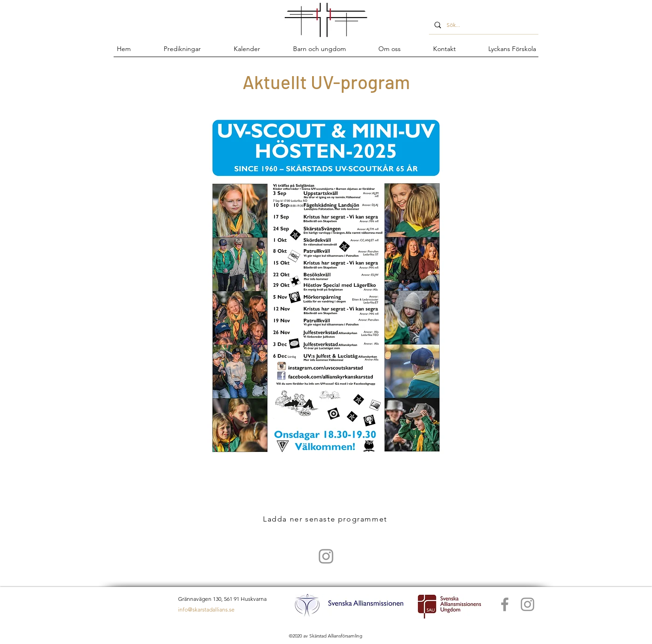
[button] (319, 49)
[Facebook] (505, 604)
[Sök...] (483, 25)
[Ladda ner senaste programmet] (326, 519)
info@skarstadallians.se (206, 609)
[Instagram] (527, 604)
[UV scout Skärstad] (326, 556)
